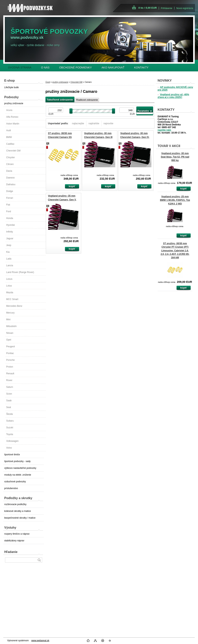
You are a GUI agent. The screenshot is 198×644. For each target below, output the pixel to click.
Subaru (10, 421)
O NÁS (45, 68)
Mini (8, 319)
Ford (9, 211)
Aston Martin (13, 124)
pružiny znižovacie (14, 103)
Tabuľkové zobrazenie (60, 100)
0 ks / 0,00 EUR (148, 8)
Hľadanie (11, 552)
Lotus (9, 286)
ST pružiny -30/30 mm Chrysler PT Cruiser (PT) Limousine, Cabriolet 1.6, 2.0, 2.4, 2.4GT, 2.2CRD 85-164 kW (175, 251)
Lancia (10, 265)
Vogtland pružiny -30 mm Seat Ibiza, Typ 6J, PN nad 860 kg (175, 157)
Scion (9, 394)
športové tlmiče (12, 455)
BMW (9, 137)
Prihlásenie (167, 8)
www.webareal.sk (40, 641)
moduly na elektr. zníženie (18, 475)
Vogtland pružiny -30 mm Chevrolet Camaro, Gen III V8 (98, 137)
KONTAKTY (141, 68)
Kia (8, 252)
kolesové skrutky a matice (17, 511)
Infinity (10, 232)
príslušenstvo (11, 488)
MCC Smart (12, 299)
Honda (10, 218)
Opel (9, 340)
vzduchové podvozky (15, 482)
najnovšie (108, 123)
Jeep (9, 245)
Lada (9, 259)
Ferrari (10, 198)
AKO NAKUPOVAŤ (113, 68)
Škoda (9, 414)
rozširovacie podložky (15, 504)
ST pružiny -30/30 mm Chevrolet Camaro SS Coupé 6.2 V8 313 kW (60, 137)
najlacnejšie (78, 123)
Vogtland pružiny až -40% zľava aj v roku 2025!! (173, 96)
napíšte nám (164, 130)
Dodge (10, 191)
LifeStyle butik (12, 87)
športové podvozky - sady (17, 461)
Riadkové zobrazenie (87, 100)
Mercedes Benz (14, 306)
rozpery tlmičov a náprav (17, 534)
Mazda (10, 292)
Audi (9, 130)
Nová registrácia (185, 8)
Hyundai (10, 225)
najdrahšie (94, 123)
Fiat (8, 205)
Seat (9, 407)
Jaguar (10, 238)
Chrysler (11, 157)
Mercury (10, 313)
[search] (39, 560)
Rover (9, 380)
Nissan (10, 333)
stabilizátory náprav (14, 541)
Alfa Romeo (12, 117)
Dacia (9, 171)
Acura (9, 110)
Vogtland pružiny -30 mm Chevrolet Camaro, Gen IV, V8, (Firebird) (135, 137)
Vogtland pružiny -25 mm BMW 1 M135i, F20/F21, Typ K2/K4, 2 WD (175, 200)
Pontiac (10, 353)
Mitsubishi (11, 326)
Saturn (10, 387)
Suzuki (10, 428)
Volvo (9, 448)
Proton (10, 367)
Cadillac (10, 144)
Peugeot (11, 347)
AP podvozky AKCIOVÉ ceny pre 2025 (175, 89)
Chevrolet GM (13, 151)
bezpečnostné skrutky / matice (20, 518)
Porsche (10, 360)
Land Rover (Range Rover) (20, 272)
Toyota (10, 434)
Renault (10, 374)
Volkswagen (12, 441)
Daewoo (10, 178)
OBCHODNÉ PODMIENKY (76, 68)
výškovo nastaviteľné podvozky (20, 468)
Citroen (10, 164)
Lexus (9, 279)
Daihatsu (11, 184)
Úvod (48, 82)
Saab (9, 401)
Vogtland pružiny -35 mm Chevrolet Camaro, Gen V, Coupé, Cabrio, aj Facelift (62, 200)
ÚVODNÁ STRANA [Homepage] (20, 68)
